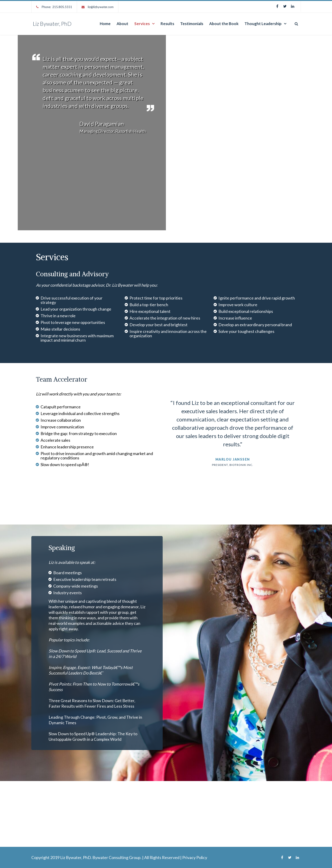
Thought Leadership (263, 24)
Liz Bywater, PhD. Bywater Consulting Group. (101, 857)
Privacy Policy (195, 857)
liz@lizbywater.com (101, 7)
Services (142, 24)
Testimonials (192, 24)
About (122, 24)
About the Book (224, 24)
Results (167, 24)
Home (105, 24)
